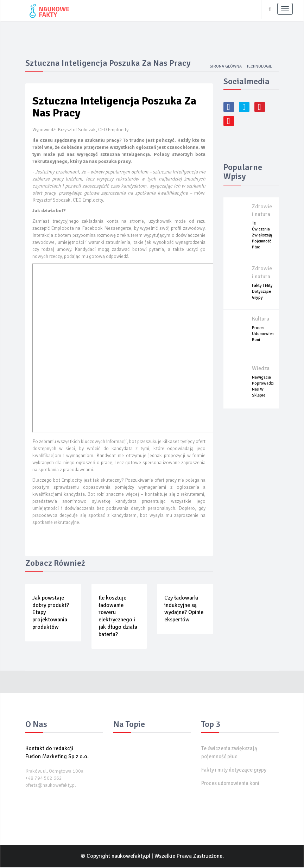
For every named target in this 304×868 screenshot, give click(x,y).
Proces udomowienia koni (264, 334)
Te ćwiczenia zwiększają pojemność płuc (262, 236)
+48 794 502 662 (44, 779)
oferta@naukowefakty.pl (51, 786)
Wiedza (261, 369)
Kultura (261, 319)
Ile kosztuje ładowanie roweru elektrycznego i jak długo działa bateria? (118, 617)
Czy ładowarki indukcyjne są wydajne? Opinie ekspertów (184, 609)
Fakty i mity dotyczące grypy (262, 292)
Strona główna (224, 67)
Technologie (259, 67)
